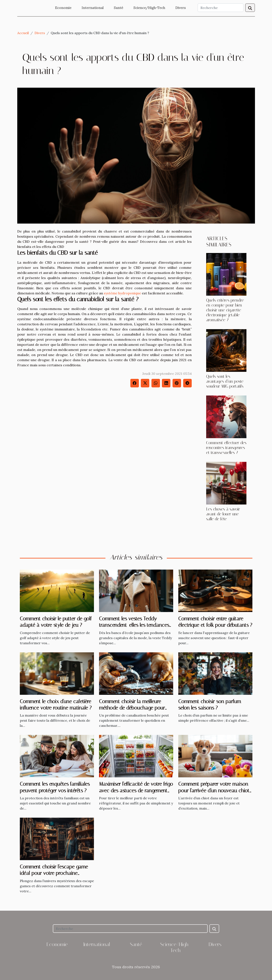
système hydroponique (122, 293)
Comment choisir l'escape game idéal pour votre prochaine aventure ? (54, 873)
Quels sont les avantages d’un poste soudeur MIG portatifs (225, 381)
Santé (118, 8)
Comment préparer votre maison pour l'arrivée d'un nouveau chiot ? (214, 790)
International (93, 8)
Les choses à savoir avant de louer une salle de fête (223, 514)
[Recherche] (221, 8)
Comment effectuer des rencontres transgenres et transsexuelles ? (226, 448)
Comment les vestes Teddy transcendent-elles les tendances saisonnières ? (134, 625)
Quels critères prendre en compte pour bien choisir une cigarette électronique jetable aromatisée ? (225, 310)
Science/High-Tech (149, 8)
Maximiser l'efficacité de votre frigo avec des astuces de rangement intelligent (136, 790)
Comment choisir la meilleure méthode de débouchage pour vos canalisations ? (132, 708)
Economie (63, 8)
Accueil (23, 33)
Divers (181, 8)
